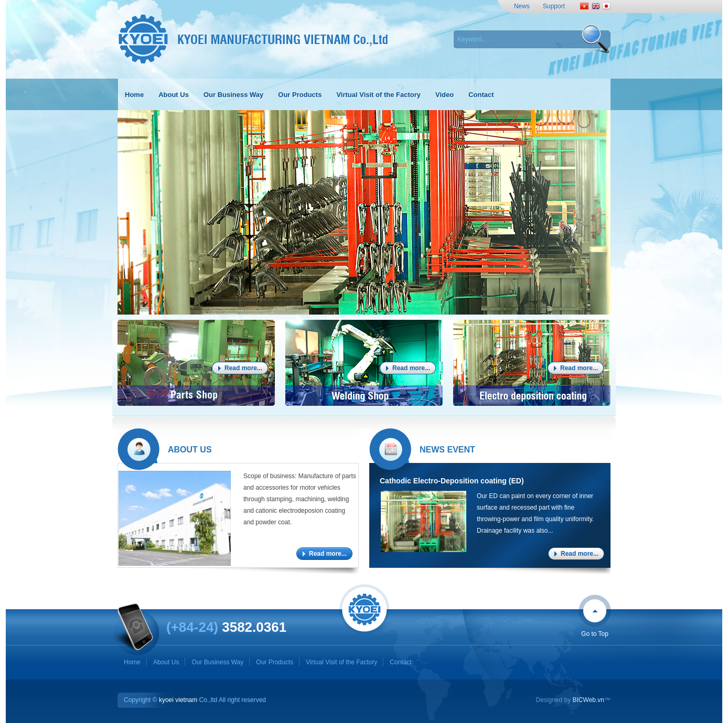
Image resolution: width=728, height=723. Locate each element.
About (190, 450)
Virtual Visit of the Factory (341, 662)
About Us (166, 662)
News (522, 6)
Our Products (275, 662)
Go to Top (595, 634)
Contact (400, 662)
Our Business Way (217, 662)
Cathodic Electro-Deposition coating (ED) (452, 481)
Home (132, 662)
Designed (549, 700)
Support (554, 6)
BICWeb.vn (588, 700)
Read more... (243, 368)
